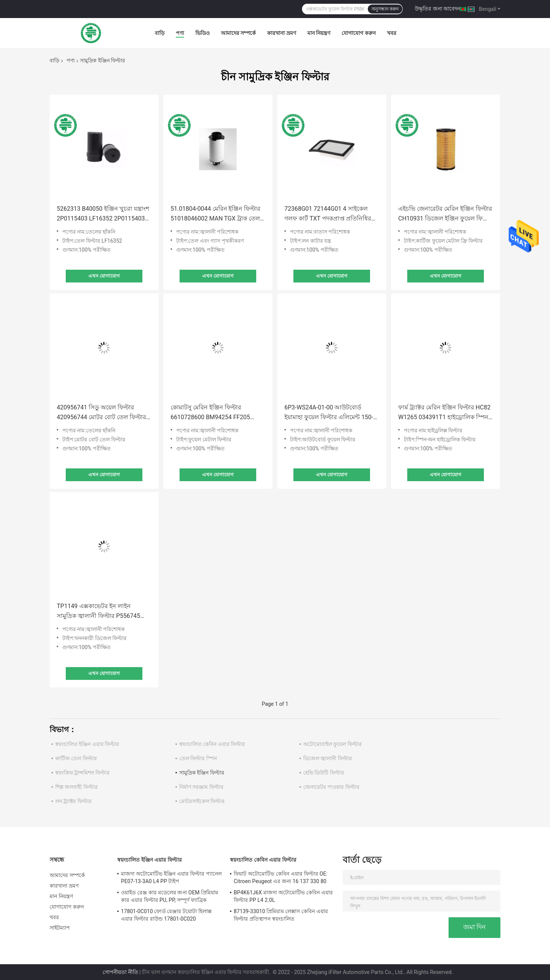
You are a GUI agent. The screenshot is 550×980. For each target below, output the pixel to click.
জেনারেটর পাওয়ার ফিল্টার (331, 787)
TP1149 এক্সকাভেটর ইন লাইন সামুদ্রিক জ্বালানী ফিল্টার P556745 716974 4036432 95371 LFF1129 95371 (101, 612)
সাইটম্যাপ (60, 928)
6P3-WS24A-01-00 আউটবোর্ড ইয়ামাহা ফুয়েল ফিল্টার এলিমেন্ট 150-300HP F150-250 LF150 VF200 (329, 413)
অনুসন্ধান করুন (385, 9)
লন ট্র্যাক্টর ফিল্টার (73, 801)
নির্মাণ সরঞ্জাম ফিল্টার (201, 787)
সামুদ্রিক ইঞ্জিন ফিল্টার (202, 773)
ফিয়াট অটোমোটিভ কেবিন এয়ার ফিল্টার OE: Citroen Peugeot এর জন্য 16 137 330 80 (281, 877)
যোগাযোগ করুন (358, 33)
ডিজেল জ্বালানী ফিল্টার (328, 758)
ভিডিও (202, 33)
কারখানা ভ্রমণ (281, 33)
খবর (392, 33)
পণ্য (180, 33)
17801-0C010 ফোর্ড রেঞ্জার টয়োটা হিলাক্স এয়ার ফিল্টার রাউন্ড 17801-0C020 (166, 915)
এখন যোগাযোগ (104, 276)
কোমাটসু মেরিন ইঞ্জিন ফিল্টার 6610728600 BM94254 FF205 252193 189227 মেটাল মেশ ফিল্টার (214, 413)
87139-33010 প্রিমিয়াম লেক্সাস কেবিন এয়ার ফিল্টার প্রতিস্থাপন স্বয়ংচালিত (281, 915)
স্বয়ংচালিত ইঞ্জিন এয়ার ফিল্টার (87, 744)
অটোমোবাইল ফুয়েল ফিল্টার (332, 744)
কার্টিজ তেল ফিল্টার (76, 758)
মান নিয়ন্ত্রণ (319, 33)
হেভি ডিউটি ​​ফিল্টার (324, 773)
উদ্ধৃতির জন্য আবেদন (437, 9)
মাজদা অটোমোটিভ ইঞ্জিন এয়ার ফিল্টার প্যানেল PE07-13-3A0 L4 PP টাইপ (171, 877)
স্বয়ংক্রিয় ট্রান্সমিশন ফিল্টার (82, 773)
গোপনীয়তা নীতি (120, 972)
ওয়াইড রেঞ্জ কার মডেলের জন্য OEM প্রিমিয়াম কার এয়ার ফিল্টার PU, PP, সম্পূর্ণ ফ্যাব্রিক (170, 896)
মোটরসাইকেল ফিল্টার (202, 801)
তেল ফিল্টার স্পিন (198, 758)
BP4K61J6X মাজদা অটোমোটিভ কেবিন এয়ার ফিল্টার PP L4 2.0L (283, 896)
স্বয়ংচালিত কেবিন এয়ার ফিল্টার (212, 744)
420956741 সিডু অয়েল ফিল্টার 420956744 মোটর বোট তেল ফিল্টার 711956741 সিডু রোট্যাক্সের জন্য (101, 413)
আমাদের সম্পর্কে (238, 33)
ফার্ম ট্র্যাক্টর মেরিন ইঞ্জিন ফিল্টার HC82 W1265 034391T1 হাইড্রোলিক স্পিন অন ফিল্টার (444, 413)
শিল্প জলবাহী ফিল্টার (76, 787)
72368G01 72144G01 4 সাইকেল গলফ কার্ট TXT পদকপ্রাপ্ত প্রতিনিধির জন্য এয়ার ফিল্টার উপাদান (328, 214)
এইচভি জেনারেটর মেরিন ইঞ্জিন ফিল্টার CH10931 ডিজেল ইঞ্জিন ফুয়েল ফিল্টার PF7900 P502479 (446, 214)
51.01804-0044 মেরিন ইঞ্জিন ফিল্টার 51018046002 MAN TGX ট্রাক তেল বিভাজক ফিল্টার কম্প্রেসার (215, 214)
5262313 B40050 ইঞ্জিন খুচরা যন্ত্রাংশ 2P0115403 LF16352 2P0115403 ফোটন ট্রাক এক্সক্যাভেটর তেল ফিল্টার (103, 214)
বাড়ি (160, 33)
